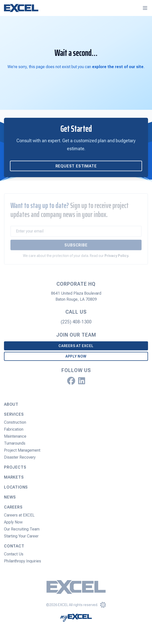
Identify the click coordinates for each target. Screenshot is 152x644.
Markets (14, 477)
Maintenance (15, 436)
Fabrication (14, 429)
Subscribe (76, 247)
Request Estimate (76, 166)
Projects (15, 467)
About (11, 404)
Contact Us (14, 554)
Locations (16, 487)
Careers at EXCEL (76, 346)
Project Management (22, 450)
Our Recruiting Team (22, 529)
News (10, 497)
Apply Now (76, 356)
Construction (15, 422)
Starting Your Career (21, 536)
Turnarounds (15, 443)
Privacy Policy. (117, 258)
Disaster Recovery (20, 457)
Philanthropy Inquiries (23, 561)
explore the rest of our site (118, 67)
